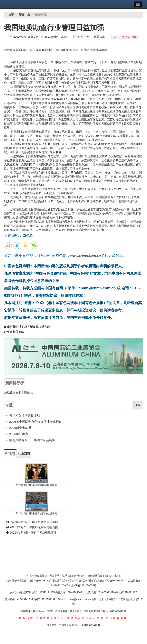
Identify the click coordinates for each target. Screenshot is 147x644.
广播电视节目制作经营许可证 (65, 581)
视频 (10, 454)
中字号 (126, 37)
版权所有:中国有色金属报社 (42, 618)
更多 (138, 405)
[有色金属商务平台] (97, 576)
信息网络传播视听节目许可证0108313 (27, 581)
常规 (134, 37)
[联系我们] (67, 576)
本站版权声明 (117, 618)
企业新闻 (24, 454)
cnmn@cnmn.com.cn (80, 599)
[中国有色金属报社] (37, 576)
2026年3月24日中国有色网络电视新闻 (36, 485)
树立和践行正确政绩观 (24, 415)
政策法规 (99, 37)
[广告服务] (80, 576)
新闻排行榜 (14, 383)
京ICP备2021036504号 (84, 586)
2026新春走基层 (20, 428)
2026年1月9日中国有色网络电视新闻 (31, 533)
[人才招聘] (115, 576)
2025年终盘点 (19, 434)
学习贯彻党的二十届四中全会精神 (32, 440)
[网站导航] (55, 576)
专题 (9, 405)
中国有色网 (76, 37)
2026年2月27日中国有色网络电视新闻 (36, 514)
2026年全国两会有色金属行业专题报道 (36, 422)
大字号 (116, 37)
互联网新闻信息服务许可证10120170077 (105, 581)
